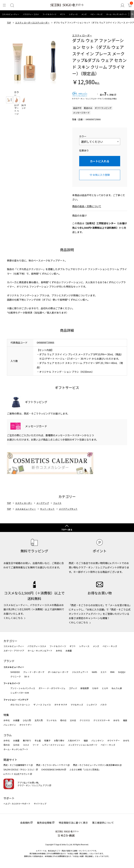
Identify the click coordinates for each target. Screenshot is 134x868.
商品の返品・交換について (87, 206)
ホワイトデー (26, 725)
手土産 (38, 740)
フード (36, 745)
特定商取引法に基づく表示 (73, 823)
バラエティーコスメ (37, 646)
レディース (73, 14)
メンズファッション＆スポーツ (83, 745)
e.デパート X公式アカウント (17, 774)
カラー (83, 136)
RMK (112, 672)
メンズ (84, 14)
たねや (95, 688)
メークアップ (43, 503)
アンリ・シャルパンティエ (23, 688)
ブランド (9, 661)
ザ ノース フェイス (42, 705)
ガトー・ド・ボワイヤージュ (52, 688)
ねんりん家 (117, 688)
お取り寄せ (59, 740)
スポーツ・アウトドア (14, 651)
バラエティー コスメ (31, 14)
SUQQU (122, 672)
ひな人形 (27, 720)
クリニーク (16, 676)
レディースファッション (54, 745)
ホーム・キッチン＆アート (116, 14)
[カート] (130, 5)
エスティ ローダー (82, 35)
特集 (6, 715)
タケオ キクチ (61, 705)
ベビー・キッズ (96, 14)
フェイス (57, 503)
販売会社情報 (44, 823)
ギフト (63, 14)
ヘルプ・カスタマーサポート (17, 804)
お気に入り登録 (101, 175)
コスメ (26, 745)
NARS (94, 672)
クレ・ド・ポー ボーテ (34, 672)
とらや (105, 688)
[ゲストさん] (123, 5)
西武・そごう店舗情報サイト (17, 765)
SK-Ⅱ (27, 676)
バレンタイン (10, 725)
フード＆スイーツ (49, 14)
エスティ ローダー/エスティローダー (32, 23)
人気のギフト (74, 740)
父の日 (73, 720)
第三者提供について (103, 823)
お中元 (59, 651)
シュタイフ (92, 705)
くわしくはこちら (13, 618)
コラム (8, 735)
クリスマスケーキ (102, 720)
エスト (104, 672)
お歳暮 (69, 651)
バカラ (104, 705)
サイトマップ (40, 804)
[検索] (12, 5)
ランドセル (52, 720)
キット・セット (47, 509)
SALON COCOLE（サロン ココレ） (19, 769)
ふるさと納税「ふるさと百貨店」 (85, 769)
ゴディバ (73, 688)
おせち (116, 720)
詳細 (112, 95)
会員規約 (25, 823)
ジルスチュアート (80, 672)
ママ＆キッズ (77, 705)
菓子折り (27, 740)
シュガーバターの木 (20, 693)
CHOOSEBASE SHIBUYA (53, 769)
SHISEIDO (15, 672)
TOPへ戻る (67, 530)
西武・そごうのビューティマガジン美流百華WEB (96, 765)
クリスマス (85, 720)
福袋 (125, 720)
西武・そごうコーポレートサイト (52, 765)
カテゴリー (10, 641)
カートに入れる (100, 161)
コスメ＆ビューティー (10, 14)
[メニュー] (4, 5)
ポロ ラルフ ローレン (20, 705)
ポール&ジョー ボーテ (58, 672)
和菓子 (47, 740)
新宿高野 (85, 688)
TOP (9, 23)
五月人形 (39, 720)
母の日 (63, 720)
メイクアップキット (68, 509)
